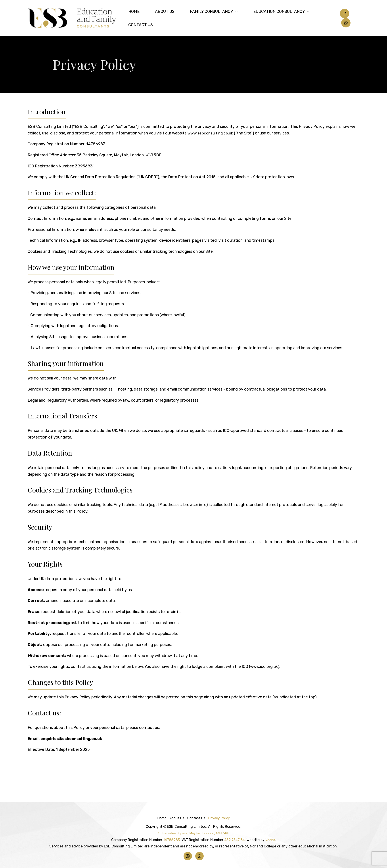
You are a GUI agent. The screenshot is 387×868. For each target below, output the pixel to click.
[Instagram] (343, 18)
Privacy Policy (221, 818)
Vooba (270, 840)
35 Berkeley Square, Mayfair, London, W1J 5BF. (193, 833)
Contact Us (321, 18)
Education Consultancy (274, 18)
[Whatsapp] (355, 18)
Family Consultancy (216, 18)
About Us (175, 18)
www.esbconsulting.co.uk (211, 133)
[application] (237, 18)
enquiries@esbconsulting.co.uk (72, 739)
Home (153, 18)
